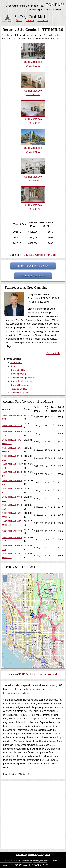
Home (19, 20)
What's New (16, 362)
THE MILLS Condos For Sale (38, 255)
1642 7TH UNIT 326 (12, 425)
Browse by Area (18, 374)
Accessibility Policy (36, 855)
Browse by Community (21, 381)
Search (14, 366)
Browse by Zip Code (20, 393)
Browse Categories (20, 385)
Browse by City (18, 370)
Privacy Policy (21, 855)
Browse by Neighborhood (23, 378)
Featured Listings (19, 389)
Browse (30, 20)
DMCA (48, 855)
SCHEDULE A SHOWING (33, 276)
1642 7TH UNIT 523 (12, 531)
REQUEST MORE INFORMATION (33, 266)
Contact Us (43, 20)
